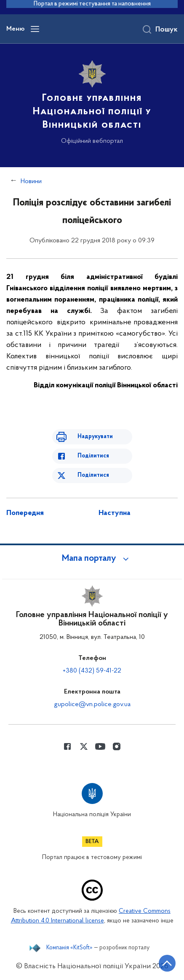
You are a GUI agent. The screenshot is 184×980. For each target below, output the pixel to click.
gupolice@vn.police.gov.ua (92, 704)
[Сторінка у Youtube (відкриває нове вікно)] (100, 746)
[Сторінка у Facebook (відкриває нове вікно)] (67, 746)
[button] (92, 559)
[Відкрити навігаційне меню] (35, 29)
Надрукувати (95, 437)
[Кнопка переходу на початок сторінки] (167, 963)
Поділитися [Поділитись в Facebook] (93, 456)
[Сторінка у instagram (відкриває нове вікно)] (117, 746)
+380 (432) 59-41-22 (92, 671)
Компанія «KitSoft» (69, 948)
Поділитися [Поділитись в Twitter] (93, 475)
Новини (31, 181)
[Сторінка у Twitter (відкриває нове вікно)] (84, 746)
